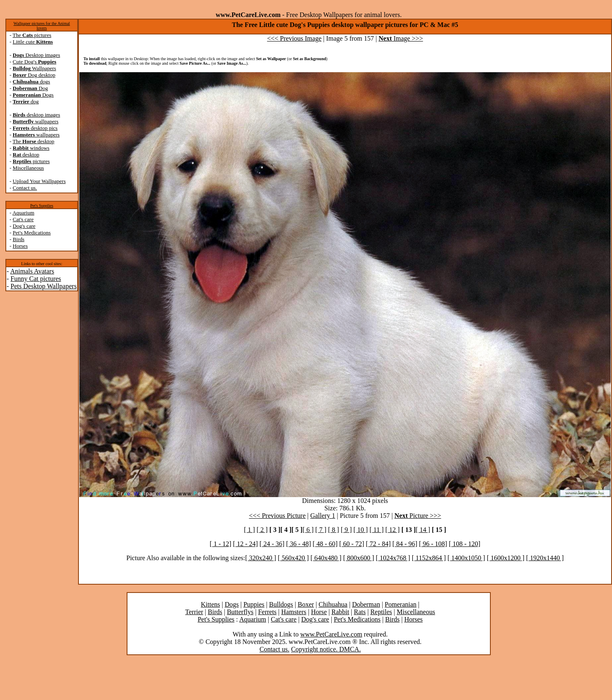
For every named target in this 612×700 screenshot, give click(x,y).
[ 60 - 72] (352, 544)
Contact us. (25, 188)
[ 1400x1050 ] (466, 558)
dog (26, 101)
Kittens (211, 604)
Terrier (194, 612)
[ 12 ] (393, 530)
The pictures (32, 35)
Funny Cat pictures (36, 279)
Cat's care (23, 219)
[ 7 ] (321, 530)
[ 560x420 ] (293, 558)
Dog (31, 88)
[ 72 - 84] (378, 544)
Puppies (254, 604)
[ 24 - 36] (272, 544)
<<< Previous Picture (277, 516)
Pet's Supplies (42, 206)
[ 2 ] (262, 530)
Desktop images (37, 55)
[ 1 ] (249, 530)
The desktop (33, 141)
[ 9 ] (346, 530)
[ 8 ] (334, 530)
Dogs (33, 95)
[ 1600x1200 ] (506, 558)
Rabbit (340, 612)
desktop (26, 155)
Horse (319, 612)
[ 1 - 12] (220, 544)
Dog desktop (34, 75)
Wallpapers (35, 68)
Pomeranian (401, 604)
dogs (32, 82)
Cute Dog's (35, 62)
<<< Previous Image (294, 38)
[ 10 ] (361, 530)
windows (31, 148)
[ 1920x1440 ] (545, 558)
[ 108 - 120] (465, 544)
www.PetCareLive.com (331, 634)
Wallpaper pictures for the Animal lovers (42, 26)
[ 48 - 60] (325, 544)
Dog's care (24, 226)
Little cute (33, 42)
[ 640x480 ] (326, 558)
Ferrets (267, 612)
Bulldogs (281, 604)
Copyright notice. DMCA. (326, 649)
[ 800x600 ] (359, 558)
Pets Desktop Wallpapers (43, 286)
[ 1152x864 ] (429, 558)
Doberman (366, 604)
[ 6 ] (308, 530)
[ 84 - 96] (405, 544)
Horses (20, 246)
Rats (360, 612)
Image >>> (401, 38)
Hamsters (294, 612)
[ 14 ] (423, 530)
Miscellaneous (28, 168)
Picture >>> (418, 516)
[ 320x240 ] (261, 558)
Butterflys (240, 612)
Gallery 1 (323, 516)
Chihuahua (333, 604)
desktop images (37, 115)
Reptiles (381, 612)
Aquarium (23, 213)
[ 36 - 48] (299, 544)
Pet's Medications (32, 233)
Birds (19, 239)
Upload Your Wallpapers (39, 181)
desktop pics (35, 128)
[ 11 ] (377, 530)
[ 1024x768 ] (393, 558)
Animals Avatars (32, 271)
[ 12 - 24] (245, 544)
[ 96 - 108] (433, 544)
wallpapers (36, 121)
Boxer (306, 604)
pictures (31, 161)
